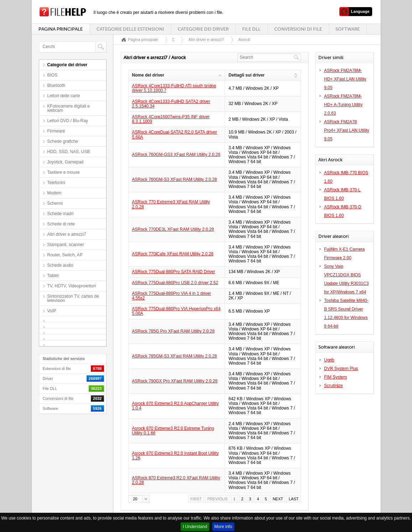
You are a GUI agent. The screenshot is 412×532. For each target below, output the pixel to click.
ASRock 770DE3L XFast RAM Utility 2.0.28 (173, 229)
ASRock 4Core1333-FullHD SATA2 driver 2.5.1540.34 (171, 104)
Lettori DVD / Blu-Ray (68, 121)
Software (348, 29)
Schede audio (60, 265)
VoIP (52, 311)
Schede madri (61, 214)
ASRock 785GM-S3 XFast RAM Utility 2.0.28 (175, 356)
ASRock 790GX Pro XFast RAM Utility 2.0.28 (175, 381)
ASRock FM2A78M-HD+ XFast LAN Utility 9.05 (345, 79)
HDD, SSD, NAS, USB (69, 152)
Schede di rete (61, 224)
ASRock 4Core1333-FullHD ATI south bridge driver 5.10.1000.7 (174, 88)
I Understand (195, 527)
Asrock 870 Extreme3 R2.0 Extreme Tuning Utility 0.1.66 (173, 431)
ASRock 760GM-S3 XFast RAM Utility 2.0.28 (175, 179)
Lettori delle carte (64, 96)
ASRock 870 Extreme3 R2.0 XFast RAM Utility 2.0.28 (176, 480)
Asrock (244, 40)
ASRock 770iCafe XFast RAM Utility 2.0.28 (173, 254)
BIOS (53, 75)
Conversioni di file (298, 29)
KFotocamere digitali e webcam (69, 108)
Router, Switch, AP (65, 255)
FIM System (335, 377)
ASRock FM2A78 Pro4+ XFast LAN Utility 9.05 (346, 130)
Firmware (56, 131)
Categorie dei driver (203, 29)
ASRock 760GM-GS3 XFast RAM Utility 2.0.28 (176, 155)
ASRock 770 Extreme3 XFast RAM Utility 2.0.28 (171, 204)
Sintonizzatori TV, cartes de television (73, 298)
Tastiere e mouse (64, 172)
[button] (139, 499)
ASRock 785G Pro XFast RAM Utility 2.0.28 (173, 331)
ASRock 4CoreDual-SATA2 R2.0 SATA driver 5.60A (175, 134)
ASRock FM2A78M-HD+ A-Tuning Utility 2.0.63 (343, 105)
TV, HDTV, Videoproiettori (72, 286)
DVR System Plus (341, 369)
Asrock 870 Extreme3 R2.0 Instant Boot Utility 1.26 (175, 456)
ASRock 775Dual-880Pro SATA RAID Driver (174, 272)
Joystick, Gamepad (66, 162)
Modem (54, 193)
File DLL (251, 29)
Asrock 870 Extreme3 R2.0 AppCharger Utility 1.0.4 (175, 406)
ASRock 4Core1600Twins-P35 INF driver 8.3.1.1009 (171, 119)
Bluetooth (56, 85)
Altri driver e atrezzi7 (67, 234)
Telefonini (56, 183)
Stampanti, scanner (66, 245)
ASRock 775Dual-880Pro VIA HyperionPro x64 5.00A (176, 311)
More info (223, 527)
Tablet (53, 276)
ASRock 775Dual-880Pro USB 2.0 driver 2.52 (175, 283)
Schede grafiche (63, 141)
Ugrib (329, 360)
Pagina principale (61, 29)
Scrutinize (333, 386)
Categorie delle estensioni (130, 29)
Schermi (55, 203)
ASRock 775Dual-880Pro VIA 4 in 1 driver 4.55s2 (172, 296)
